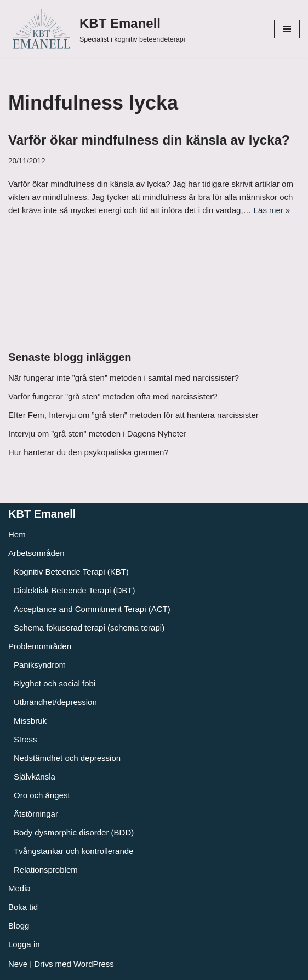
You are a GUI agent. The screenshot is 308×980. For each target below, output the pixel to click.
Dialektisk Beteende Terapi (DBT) (74, 590)
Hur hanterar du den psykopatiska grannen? (89, 452)
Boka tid (23, 907)
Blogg (19, 925)
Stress (25, 739)
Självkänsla (35, 776)
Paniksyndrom (40, 665)
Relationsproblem (46, 870)
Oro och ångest (42, 795)
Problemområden (40, 646)
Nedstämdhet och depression (67, 758)
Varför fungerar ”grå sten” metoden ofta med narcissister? (113, 396)
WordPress (94, 964)
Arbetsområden (36, 553)
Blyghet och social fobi (55, 683)
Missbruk (30, 721)
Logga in (24, 944)
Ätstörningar (36, 814)
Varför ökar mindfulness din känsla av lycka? (149, 140)
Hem (17, 534)
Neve (18, 964)
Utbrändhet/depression (55, 702)
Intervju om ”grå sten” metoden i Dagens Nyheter (97, 434)
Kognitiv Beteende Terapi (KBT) (71, 572)
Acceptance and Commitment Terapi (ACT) (92, 609)
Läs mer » (272, 210)
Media (19, 888)
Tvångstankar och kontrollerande (73, 851)
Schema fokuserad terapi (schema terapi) (89, 627)
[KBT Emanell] (96, 29)
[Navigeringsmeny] (287, 29)
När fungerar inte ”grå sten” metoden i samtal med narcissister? (124, 378)
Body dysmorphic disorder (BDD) (74, 832)
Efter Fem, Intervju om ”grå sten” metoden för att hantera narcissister (133, 415)
